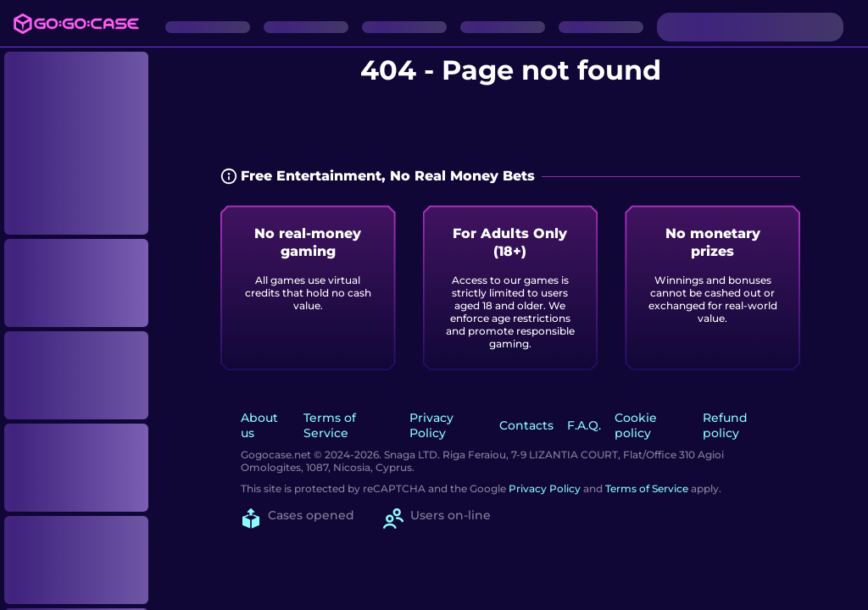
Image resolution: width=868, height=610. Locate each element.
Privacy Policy (431, 426)
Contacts (526, 426)
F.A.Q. (584, 426)
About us (259, 426)
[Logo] (76, 24)
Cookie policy (636, 426)
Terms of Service (330, 426)
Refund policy (725, 426)
